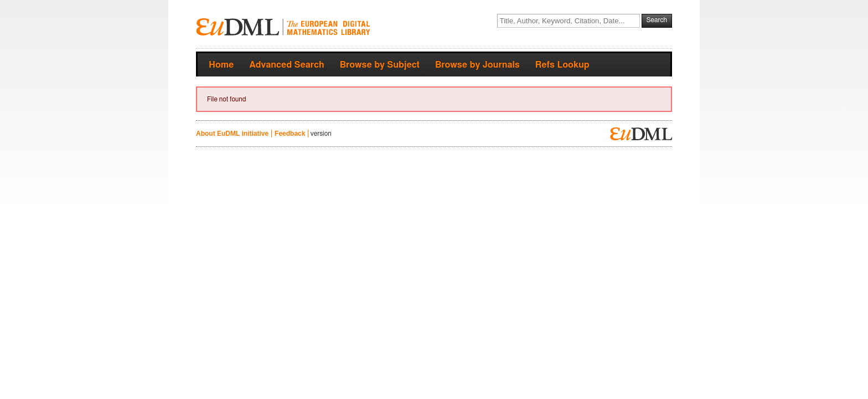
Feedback (290, 134)
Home (221, 65)
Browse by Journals (477, 65)
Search (657, 20)
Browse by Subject (380, 65)
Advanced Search (286, 65)
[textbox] (569, 21)
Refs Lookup (562, 65)
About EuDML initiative (232, 134)
